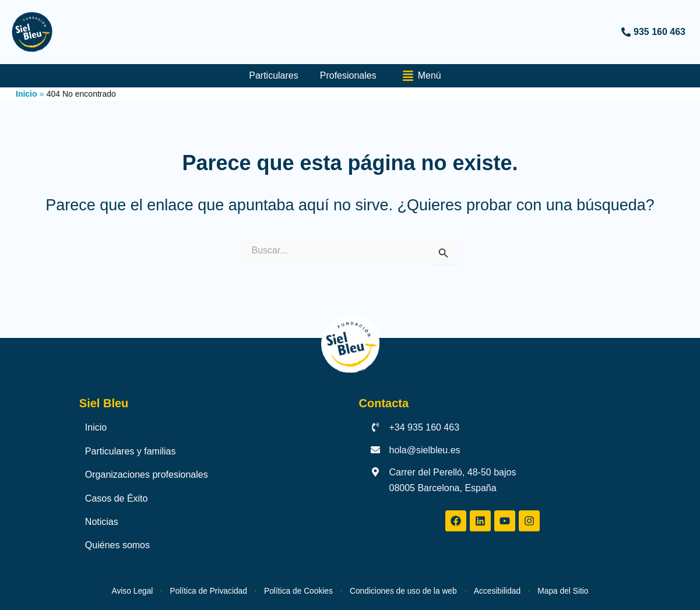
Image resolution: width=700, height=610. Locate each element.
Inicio (96, 427)
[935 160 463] (523, 32)
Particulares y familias (131, 451)
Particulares (275, 75)
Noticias (102, 522)
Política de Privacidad (180, 590)
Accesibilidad (527, 590)
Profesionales (351, 75)
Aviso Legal (86, 590)
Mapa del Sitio (608, 590)
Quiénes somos (117, 545)
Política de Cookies (288, 590)
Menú (427, 76)
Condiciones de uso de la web (414, 590)
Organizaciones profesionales (147, 475)
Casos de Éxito (117, 498)
